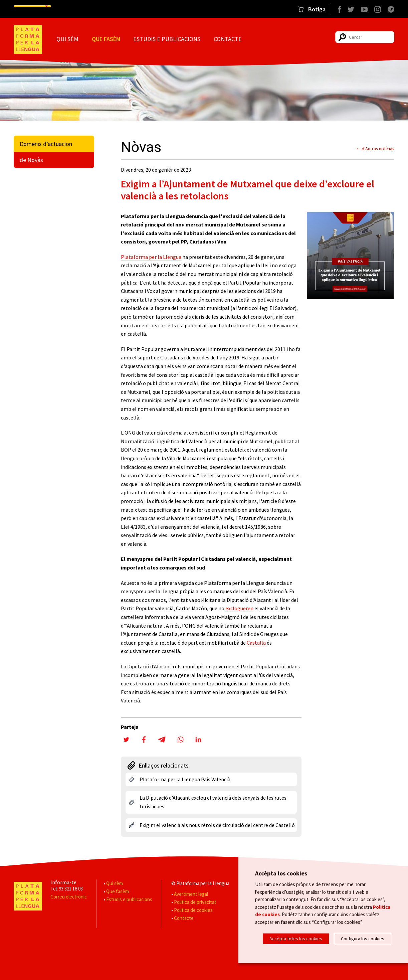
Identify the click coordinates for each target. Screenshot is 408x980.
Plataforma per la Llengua (151, 257)
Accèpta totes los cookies (296, 939)
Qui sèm (67, 39)
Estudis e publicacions (167, 39)
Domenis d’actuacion (46, 144)
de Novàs (31, 160)
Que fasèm (106, 39)
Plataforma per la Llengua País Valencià (185, 779)
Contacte (228, 39)
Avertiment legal (191, 894)
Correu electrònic (69, 897)
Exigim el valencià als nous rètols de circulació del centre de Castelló (217, 825)
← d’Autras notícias (375, 149)
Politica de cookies (193, 910)
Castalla (257, 643)
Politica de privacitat (195, 902)
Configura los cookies (363, 939)
